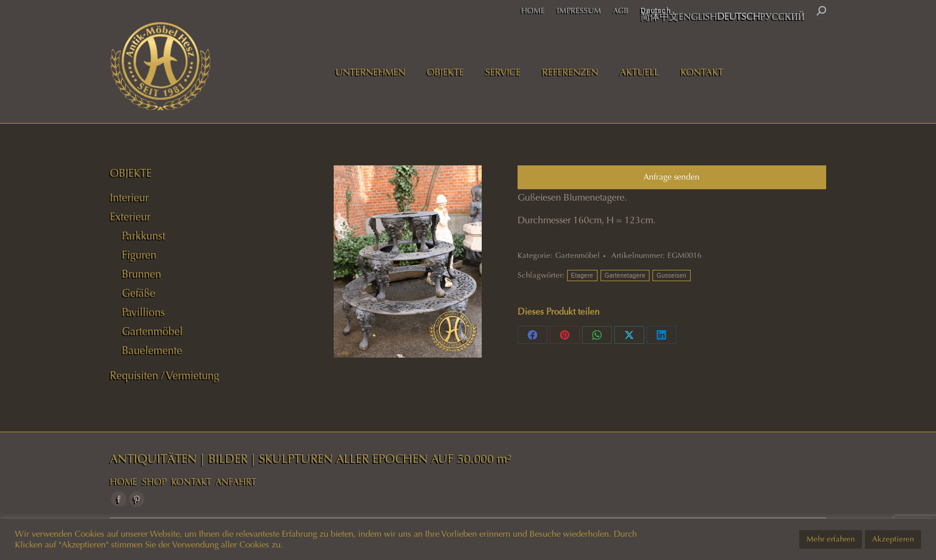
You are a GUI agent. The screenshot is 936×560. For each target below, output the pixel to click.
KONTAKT (191, 482)
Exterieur (130, 217)
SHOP (154, 482)
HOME (124, 482)
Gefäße (138, 293)
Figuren (139, 255)
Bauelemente (152, 350)
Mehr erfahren (831, 539)
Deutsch (655, 10)
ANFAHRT (236, 482)
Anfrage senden (672, 177)
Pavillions (143, 312)
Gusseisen (672, 276)
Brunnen (141, 274)
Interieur (129, 198)
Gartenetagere (625, 276)
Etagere (582, 276)
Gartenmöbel (578, 256)
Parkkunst (144, 236)
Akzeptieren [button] (893, 539)
